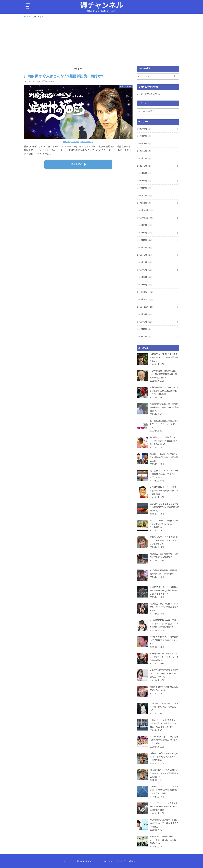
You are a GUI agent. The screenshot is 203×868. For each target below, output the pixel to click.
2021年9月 (144, 136)
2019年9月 (145, 225)
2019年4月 (145, 262)
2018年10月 (145, 307)
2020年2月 (145, 196)
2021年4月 (144, 173)
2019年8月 (145, 233)
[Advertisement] (101, 41)
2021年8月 (144, 144)
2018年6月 (144, 337)
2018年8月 (145, 322)
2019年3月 (145, 270)
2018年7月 (144, 329)
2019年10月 (145, 218)
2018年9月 (145, 314)
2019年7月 (145, 240)
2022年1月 (144, 129)
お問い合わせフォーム (85, 853)
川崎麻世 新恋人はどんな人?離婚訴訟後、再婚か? (64, 76)
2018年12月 (145, 292)
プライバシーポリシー (127, 853)
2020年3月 (144, 188)
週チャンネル (101, 6)
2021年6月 (144, 158)
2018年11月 (145, 299)
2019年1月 (145, 285)
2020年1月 (144, 203)
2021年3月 (144, 181)
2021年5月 (144, 166)
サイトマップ (106, 853)
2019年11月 (145, 210)
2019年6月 (145, 248)
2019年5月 (145, 255)
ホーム (67, 853)
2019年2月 (145, 277)
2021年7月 (144, 151)
